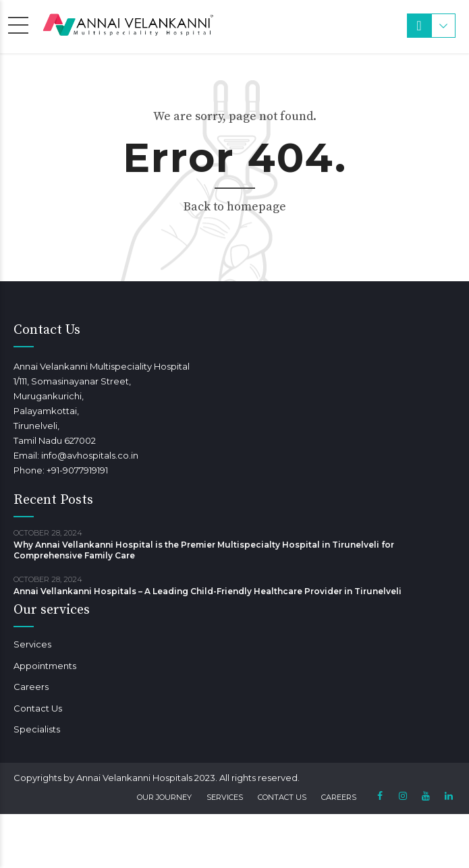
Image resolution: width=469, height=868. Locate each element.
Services (32, 644)
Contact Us (38, 708)
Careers (31, 687)
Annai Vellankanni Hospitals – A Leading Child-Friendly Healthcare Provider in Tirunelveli (208, 591)
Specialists (37, 729)
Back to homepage (235, 207)
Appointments (45, 666)
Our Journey (164, 797)
